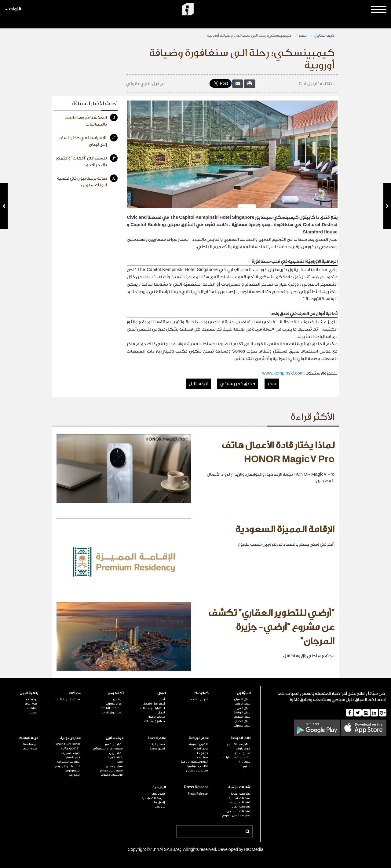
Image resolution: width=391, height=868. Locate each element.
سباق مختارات (242, 726)
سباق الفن (243, 708)
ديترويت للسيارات (68, 762)
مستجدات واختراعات (67, 699)
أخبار (162, 699)
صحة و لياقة (157, 744)
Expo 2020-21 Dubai (67, 744)
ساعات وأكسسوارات (237, 757)
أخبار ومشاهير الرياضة (194, 762)
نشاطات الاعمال (240, 794)
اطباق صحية (157, 749)
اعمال (162, 693)
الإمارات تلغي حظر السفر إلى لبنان (88, 140)
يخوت (33, 712)
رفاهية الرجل (29, 693)
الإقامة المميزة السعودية (285, 529)
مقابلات (32, 708)
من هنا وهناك (28, 738)
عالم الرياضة (199, 738)
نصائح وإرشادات (155, 721)
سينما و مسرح (114, 766)
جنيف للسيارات (70, 753)
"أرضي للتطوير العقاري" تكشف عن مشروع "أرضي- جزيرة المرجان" (271, 627)
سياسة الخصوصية (153, 798)
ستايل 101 (245, 762)
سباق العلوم (242, 717)
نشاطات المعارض (239, 811)
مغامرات (202, 757)
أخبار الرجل (116, 753)
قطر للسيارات (71, 757)
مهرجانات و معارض (111, 771)
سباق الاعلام (243, 704)
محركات (75, 693)
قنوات (13, 9)
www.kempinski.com (283, 373)
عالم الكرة (201, 749)
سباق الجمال (242, 721)
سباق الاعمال (242, 699)
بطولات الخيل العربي (236, 815)
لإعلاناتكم (158, 794)
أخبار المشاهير (114, 744)
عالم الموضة (241, 738)
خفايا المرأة (115, 757)
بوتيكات (32, 699)
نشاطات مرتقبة (240, 787)
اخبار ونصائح (242, 753)
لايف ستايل (324, 35)
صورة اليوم (30, 749)
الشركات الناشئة (111, 708)
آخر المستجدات (198, 699)
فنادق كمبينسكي (238, 384)
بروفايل (118, 699)
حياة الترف (31, 704)
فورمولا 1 (202, 753)
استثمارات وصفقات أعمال (153, 710)
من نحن (160, 807)
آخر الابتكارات (114, 704)
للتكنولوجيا (72, 771)
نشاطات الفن (241, 807)
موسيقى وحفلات (111, 775)
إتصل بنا (159, 802)
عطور (247, 766)
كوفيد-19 (201, 693)
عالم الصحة (157, 738)
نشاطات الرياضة (239, 802)
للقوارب (74, 775)
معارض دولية (70, 738)
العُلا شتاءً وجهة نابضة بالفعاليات (91, 120)
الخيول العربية (198, 744)
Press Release (196, 787)
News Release (198, 794)
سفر (303, 35)
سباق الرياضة (242, 712)
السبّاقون (244, 693)
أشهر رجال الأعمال (154, 704)
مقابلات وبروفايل (197, 771)
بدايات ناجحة (157, 717)
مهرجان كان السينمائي (108, 749)
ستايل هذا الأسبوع (239, 744)
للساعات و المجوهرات (66, 766)
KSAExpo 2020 (70, 749)
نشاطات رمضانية (239, 798)
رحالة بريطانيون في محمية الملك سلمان (87, 181)
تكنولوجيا (115, 693)
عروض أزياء (243, 749)
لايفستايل (198, 384)
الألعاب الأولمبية (197, 766)
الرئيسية (159, 787)
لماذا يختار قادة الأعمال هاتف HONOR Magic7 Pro (278, 452)
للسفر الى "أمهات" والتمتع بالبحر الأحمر (87, 161)
